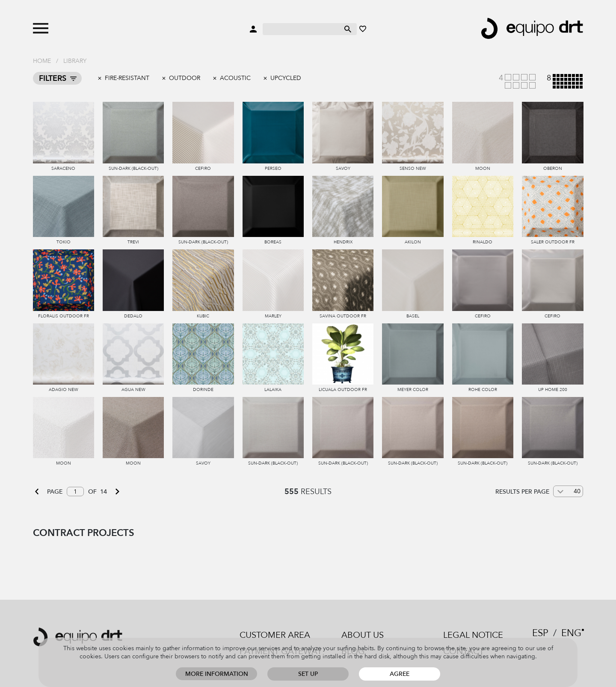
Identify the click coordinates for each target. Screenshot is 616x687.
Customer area (275, 635)
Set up (308, 674)
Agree (400, 674)
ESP (540, 633)
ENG (571, 633)
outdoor (185, 78)
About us (363, 635)
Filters (53, 78)
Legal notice (473, 635)
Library (75, 61)
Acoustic (235, 78)
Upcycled (286, 78)
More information (217, 674)
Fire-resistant (127, 78)
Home (42, 61)
